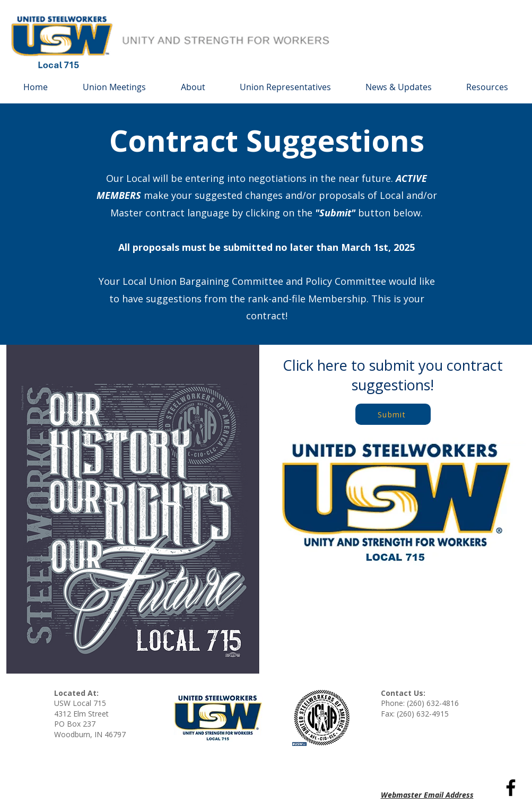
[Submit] (393, 414)
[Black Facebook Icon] (511, 788)
